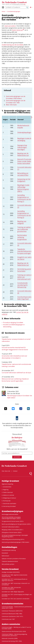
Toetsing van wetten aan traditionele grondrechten (24, 229)
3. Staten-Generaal (7, 492)
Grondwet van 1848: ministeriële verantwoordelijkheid (11, 588)
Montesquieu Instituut (19, 4)
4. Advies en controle (8, 495)
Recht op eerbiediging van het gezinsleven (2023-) (16, 524)
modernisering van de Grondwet (12, 45)
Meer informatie (11, 105)
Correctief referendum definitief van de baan (16, 373)
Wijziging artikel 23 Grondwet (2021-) (12, 530)
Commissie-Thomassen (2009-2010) (12, 611)
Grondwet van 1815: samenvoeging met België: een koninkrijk (17, 595)
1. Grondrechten (7, 487)
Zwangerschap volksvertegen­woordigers (22, 147)
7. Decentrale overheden (9, 504)
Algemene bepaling (7, 484)
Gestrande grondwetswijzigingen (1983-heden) (15, 542)
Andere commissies (11, 624)
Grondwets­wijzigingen (14, 11)
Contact (15, 471)
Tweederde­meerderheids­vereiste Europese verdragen (25, 251)
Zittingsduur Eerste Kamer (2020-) (12, 532)
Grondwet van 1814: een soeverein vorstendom (16, 599)
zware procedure (10, 26)
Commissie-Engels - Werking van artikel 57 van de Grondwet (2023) (16, 628)
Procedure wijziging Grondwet (13, 323)
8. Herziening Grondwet (9, 506)
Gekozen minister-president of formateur (14, 559)
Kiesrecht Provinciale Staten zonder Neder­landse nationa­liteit (25, 161)
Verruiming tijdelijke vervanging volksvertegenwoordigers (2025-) (11, 518)
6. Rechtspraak (6, 501)
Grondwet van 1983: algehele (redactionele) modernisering (14, 576)
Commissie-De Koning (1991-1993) (12, 641)
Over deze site (6, 471)
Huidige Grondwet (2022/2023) (11, 572)
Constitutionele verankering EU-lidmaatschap (23, 285)
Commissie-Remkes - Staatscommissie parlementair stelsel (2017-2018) (17, 607)
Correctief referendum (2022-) (10, 527)
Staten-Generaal (17, 30)
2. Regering (5, 490)
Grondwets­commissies (12, 604)
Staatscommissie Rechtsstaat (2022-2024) (14, 631)
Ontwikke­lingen (9, 547)
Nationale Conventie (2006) (10, 638)
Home (3, 11)
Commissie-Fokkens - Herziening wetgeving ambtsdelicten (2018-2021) (14, 635)
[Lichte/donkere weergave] (31, 7)
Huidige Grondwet (10, 481)
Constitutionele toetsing (9, 550)
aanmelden (17, 457)
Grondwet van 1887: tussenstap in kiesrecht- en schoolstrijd (16, 584)
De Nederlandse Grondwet (14, 2)
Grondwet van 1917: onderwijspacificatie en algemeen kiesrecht (15, 580)
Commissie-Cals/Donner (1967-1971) (12, 616)
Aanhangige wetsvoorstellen (10, 514)
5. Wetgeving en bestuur (9, 498)
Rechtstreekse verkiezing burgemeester (22, 237)
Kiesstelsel (5, 553)
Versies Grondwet (10, 569)
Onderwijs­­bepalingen (24, 132)
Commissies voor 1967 (8, 619)
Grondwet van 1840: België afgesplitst (13, 592)
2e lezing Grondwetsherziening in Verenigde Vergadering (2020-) (15, 536)
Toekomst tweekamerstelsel (10, 561)
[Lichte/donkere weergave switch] (31, 7)
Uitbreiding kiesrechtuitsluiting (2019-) (13, 539)
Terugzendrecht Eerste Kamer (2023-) (13, 521)
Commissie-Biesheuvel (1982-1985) (12, 614)
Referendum (5, 556)
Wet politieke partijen (8, 564)
